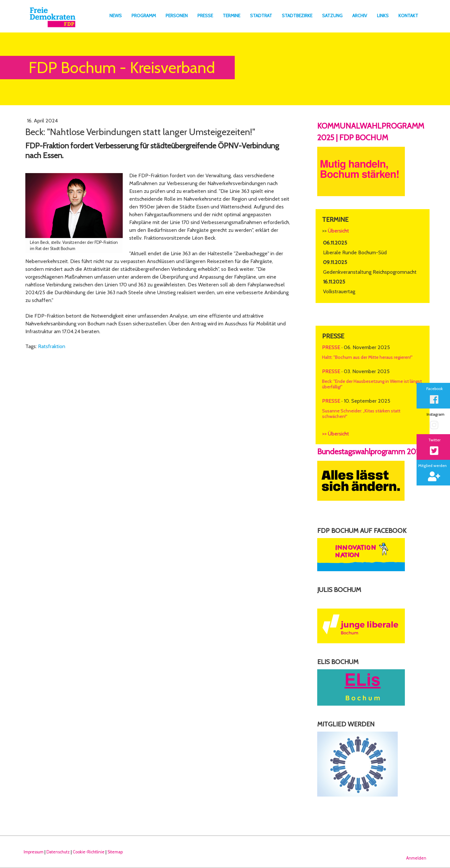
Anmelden (416, 858)
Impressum (34, 852)
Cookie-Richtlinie (89, 852)
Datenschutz (58, 852)
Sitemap (115, 852)
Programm (144, 16)
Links (383, 16)
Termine (231, 16)
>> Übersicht (336, 434)
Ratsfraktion (52, 346)
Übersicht (338, 231)
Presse (205, 16)
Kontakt (408, 16)
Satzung (332, 16)
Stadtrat (261, 16)
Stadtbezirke (297, 16)
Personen (177, 16)
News (116, 16)
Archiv (360, 16)
